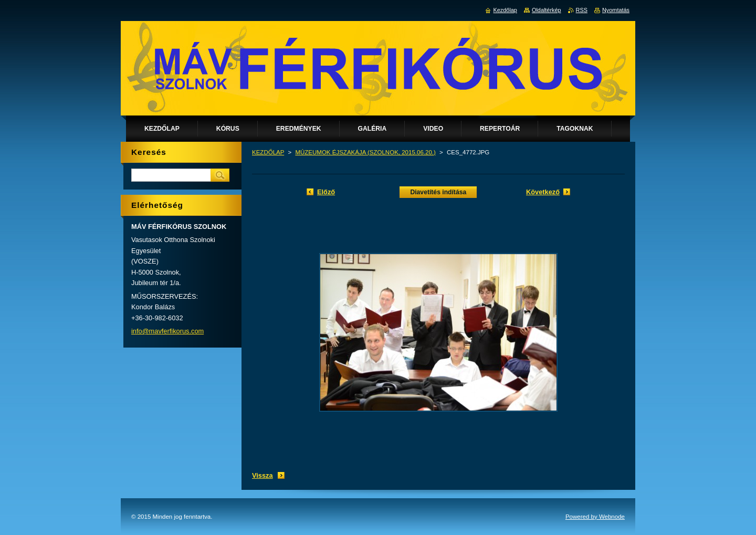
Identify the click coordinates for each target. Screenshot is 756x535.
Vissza (262, 475)
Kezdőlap (505, 10)
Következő (543, 192)
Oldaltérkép (547, 10)
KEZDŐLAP (268, 152)
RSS (582, 10)
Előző (326, 192)
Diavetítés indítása (438, 192)
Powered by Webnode (595, 517)
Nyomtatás (616, 10)
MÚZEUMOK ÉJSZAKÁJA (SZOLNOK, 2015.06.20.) (365, 152)
